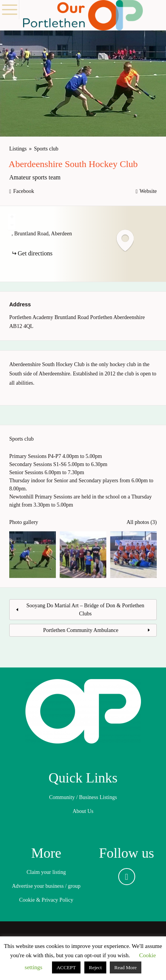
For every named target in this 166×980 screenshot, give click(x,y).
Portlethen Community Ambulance (81, 630)
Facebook (23, 191)
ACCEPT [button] (66, 967)
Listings (18, 149)
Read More (126, 967)
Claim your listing (46, 872)
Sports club (46, 149)
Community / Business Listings (83, 797)
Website (148, 191)
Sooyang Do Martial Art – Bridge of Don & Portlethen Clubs (85, 610)
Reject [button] (95, 967)
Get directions (35, 253)
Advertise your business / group (46, 886)
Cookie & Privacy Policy (46, 900)
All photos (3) (142, 522)
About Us (83, 811)
